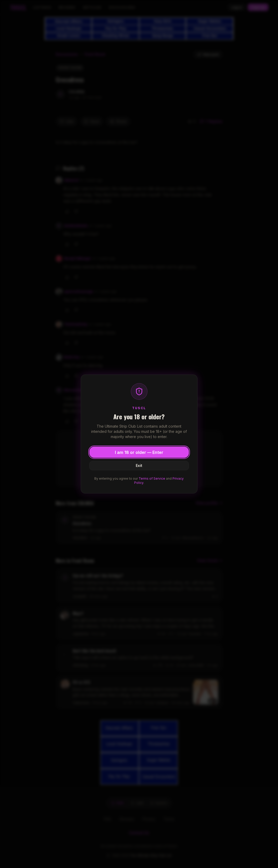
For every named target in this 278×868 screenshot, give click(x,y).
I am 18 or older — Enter (139, 452)
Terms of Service (152, 478)
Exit (139, 465)
